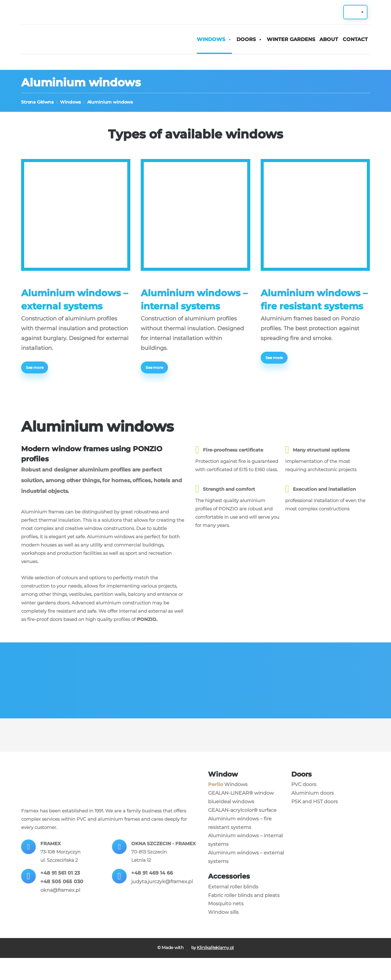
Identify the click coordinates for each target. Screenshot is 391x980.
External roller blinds (233, 908)
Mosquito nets (226, 925)
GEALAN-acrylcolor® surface (242, 831)
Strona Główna (37, 102)
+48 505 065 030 (62, 905)
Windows (211, 40)
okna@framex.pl (61, 914)
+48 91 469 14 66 (152, 905)
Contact (355, 40)
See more (35, 368)
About (329, 40)
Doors (246, 40)
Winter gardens (291, 40)
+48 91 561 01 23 (60, 897)
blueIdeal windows (231, 823)
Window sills (223, 934)
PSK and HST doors (315, 823)
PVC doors (304, 806)
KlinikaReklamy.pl (215, 970)
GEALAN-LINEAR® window (241, 814)
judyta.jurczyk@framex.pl (162, 914)
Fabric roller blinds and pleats (244, 916)
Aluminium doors (313, 814)
